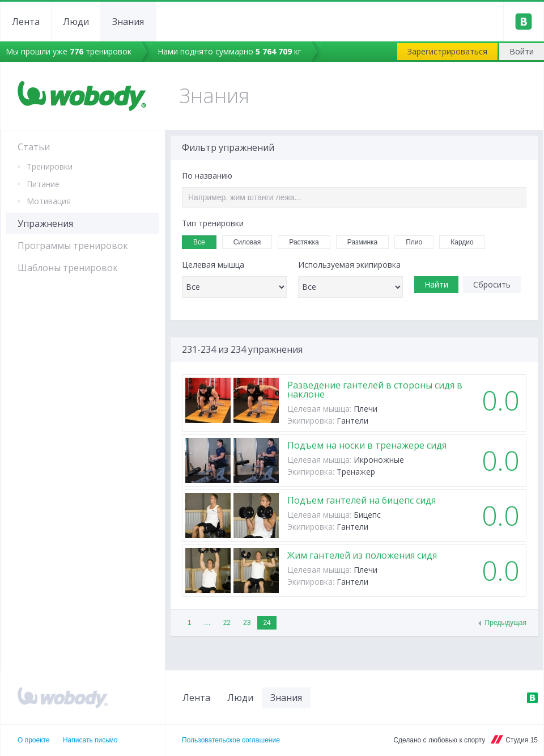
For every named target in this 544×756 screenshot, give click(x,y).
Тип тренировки (213, 223)
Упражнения (45, 223)
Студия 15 (522, 740)
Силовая (251, 241)
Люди (76, 22)
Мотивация (49, 201)
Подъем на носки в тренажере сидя (367, 445)
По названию (207, 176)
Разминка (366, 241)
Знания (128, 22)
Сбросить (492, 284)
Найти (436, 284)
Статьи (34, 147)
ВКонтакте (532, 698)
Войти (522, 51)
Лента (26, 22)
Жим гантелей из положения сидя (362, 555)
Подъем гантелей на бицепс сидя (362, 500)
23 (247, 623)
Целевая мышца (213, 265)
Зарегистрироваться (447, 51)
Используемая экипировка (349, 265)
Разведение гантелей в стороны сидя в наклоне (375, 390)
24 (267, 623)
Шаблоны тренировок (68, 268)
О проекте (34, 740)
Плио (418, 241)
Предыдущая (506, 623)
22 (227, 623)
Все (203, 241)
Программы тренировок (73, 246)
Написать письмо (90, 740)
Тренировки (50, 166)
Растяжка (308, 241)
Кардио (466, 241)
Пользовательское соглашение (231, 740)
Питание (43, 184)
